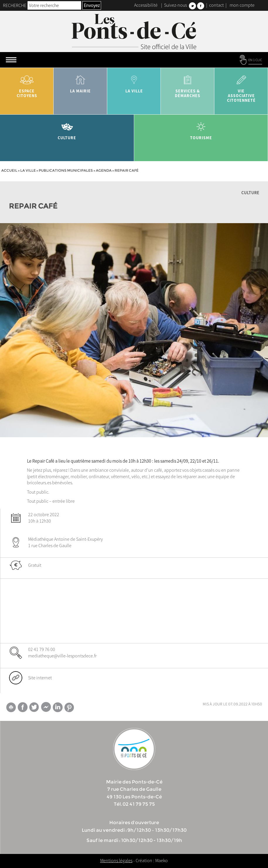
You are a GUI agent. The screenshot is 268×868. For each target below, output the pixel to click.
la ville (134, 82)
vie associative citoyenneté (241, 87)
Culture (67, 129)
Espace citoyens (27, 84)
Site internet (40, 678)
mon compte (242, 5)
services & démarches (188, 84)
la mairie (80, 82)
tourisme (201, 129)
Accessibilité (146, 5)
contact (216, 5)
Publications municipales (66, 170)
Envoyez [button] (92, 5)
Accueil (9, 170)
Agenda (104, 170)
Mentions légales (116, 860)
